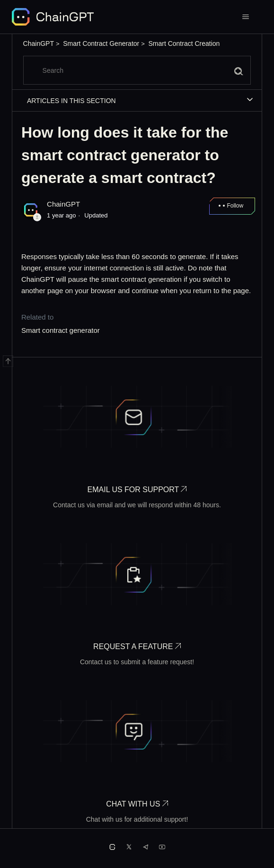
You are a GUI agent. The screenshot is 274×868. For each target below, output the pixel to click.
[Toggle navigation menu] (245, 17)
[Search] (137, 70)
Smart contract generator (61, 330)
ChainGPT (39, 43)
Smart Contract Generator (101, 43)
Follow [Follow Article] (235, 206)
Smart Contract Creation (184, 43)
